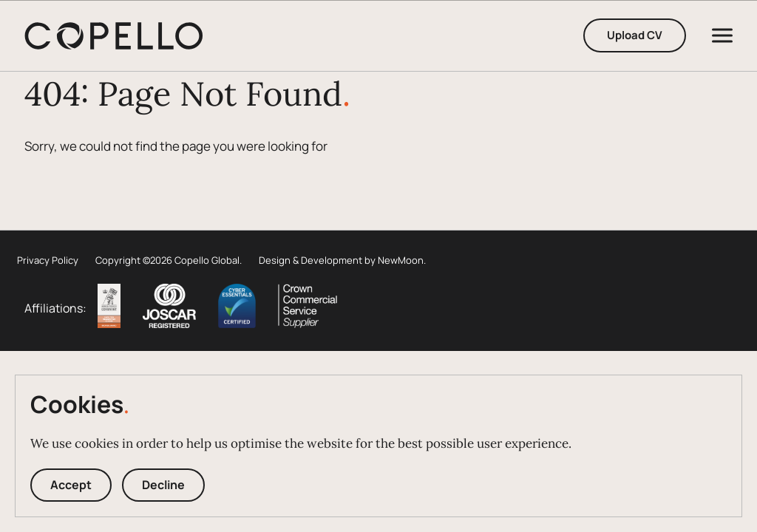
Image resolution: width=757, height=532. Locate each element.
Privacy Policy (48, 260)
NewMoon (401, 260)
